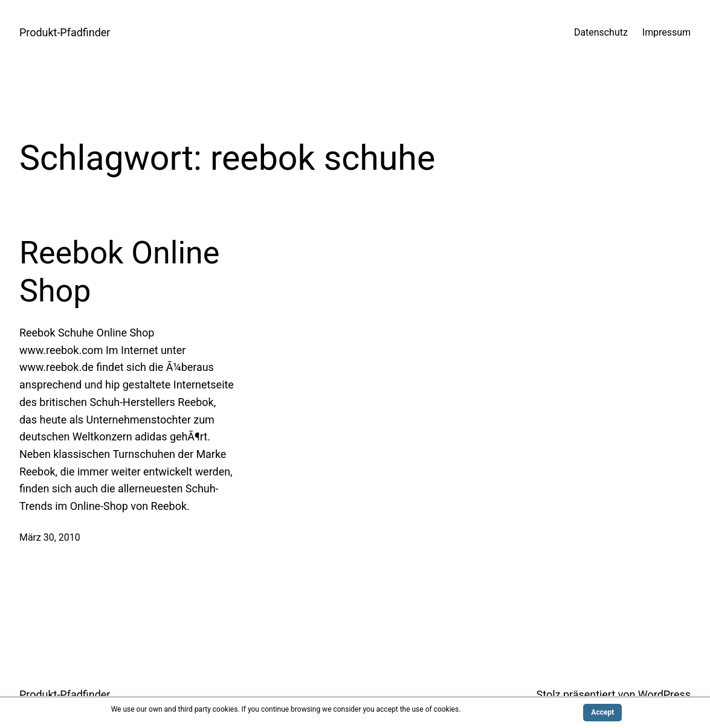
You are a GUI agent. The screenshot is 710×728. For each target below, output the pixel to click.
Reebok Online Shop (119, 272)
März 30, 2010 (50, 537)
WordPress (664, 694)
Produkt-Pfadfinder (65, 32)
